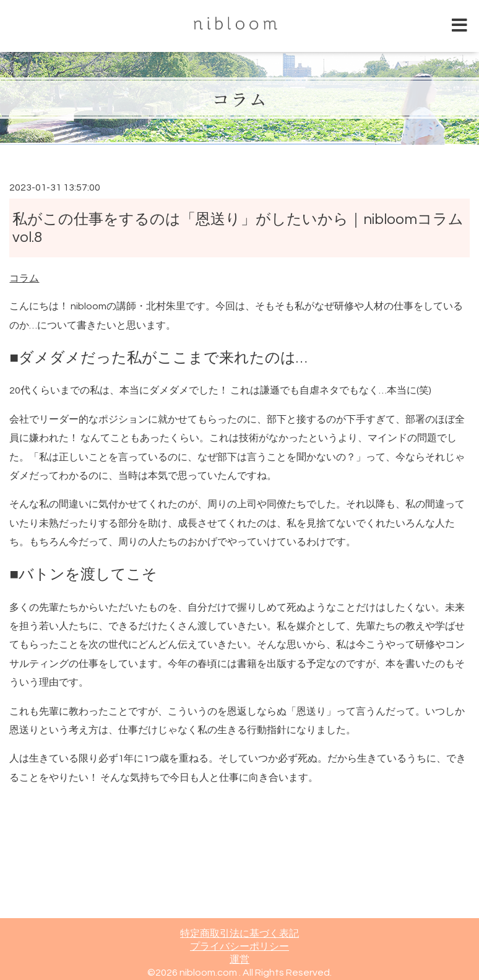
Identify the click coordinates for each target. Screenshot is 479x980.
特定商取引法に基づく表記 (239, 934)
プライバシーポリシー (239, 947)
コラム (239, 98)
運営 (239, 960)
